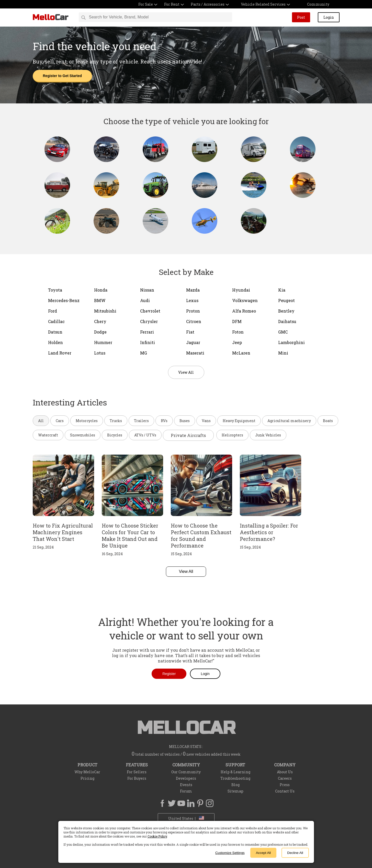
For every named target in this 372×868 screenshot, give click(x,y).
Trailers (141, 421)
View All (186, 571)
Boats (328, 421)
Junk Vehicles (268, 435)
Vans (206, 421)
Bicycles (115, 435)
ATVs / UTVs (145, 435)
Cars (60, 421)
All (41, 421)
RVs (164, 421)
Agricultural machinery (289, 421)
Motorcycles (87, 421)
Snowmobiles (83, 435)
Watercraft (48, 435)
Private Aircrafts (188, 435)
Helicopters (232, 435)
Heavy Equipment (239, 421)
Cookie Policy (157, 836)
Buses (185, 421)
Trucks (116, 421)
